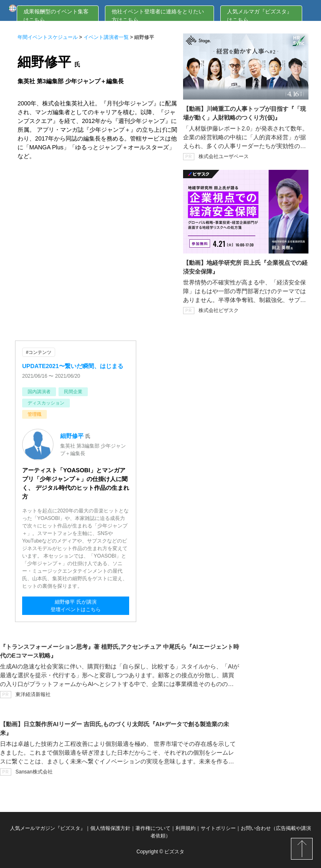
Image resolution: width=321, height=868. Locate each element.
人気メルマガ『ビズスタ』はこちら (260, 16)
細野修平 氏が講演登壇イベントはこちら (76, 606)
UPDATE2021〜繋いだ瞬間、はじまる (73, 366)
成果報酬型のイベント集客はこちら (56, 16)
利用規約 (186, 828)
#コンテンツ (39, 352)
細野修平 (72, 436)
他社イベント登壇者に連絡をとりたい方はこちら (158, 16)
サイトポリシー (218, 828)
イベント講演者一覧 (106, 37)
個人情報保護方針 (110, 828)
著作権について (153, 828)
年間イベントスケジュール (48, 37)
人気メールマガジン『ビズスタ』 (48, 828)
